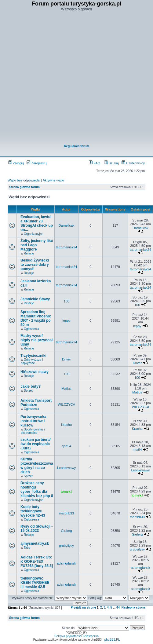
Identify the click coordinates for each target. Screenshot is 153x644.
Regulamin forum (76, 146)
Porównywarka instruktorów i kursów (33, 421)
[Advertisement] (73, 78)
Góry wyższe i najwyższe (32, 361)
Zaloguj (16, 163)
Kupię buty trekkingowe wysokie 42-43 (33, 511)
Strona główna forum (24, 187)
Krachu (66, 425)
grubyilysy (66, 546)
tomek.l (66, 492)
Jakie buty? (31, 386)
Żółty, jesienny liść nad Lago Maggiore (37, 245)
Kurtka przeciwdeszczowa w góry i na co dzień (37, 466)
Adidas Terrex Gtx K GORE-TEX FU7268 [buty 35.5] (37, 562)
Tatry (27, 548)
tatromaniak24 (67, 247)
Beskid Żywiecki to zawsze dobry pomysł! (35, 265)
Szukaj (111, 163)
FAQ (95, 163)
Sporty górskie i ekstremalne (33, 431)
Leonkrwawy (66, 468)
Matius (66, 389)
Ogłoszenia (31, 329)
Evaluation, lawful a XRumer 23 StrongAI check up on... (37, 223)
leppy (66, 320)
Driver (66, 359)
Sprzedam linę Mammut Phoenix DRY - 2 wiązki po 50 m (36, 318)
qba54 (66, 446)
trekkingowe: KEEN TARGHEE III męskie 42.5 (35, 583)
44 (118, 607)
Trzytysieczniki (33, 356)
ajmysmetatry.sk (35, 543)
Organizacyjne (34, 234)
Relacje (29, 253)
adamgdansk (66, 563)
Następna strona (133, 607)
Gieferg (67, 531)
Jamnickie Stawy (35, 299)
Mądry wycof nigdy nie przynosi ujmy (36, 340)
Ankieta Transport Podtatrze (36, 403)
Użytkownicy (133, 163)
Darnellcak (67, 225)
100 (66, 301)
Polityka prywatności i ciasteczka (76, 636)
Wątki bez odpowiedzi (24, 180)
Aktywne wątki (53, 180)
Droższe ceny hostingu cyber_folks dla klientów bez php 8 (37, 489)
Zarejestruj (37, 163)
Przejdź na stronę (83, 607)
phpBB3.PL (112, 640)
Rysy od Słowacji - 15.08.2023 (36, 529)
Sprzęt (28, 391)
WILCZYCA (66, 404)
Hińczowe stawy (35, 372)
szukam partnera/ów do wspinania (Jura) (36, 444)
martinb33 (66, 513)
